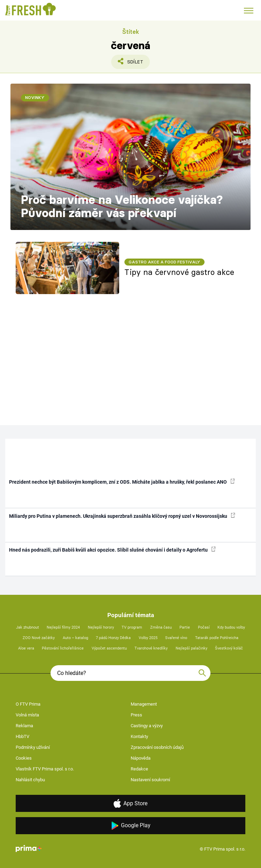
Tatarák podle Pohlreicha (217, 638)
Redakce (139, 769)
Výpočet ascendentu (109, 648)
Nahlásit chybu (30, 780)
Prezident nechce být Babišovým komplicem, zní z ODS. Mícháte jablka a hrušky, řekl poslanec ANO (122, 482)
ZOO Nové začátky (39, 638)
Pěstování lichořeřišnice (63, 648)
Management (144, 704)
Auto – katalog (75, 638)
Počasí (204, 627)
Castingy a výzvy (147, 726)
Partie (185, 627)
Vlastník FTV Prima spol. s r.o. (45, 769)
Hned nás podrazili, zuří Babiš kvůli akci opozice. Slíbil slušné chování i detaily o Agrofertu (112, 550)
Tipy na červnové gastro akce (179, 272)
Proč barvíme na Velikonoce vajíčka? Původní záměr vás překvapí (122, 206)
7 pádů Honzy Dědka (113, 638)
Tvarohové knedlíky (151, 648)
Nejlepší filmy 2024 (63, 627)
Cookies (24, 758)
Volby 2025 (148, 638)
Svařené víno (176, 638)
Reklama (24, 726)
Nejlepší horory (101, 627)
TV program (132, 627)
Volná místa (27, 715)
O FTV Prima (28, 704)
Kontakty (139, 736)
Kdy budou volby (231, 627)
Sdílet (131, 63)
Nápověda (141, 758)
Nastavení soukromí (150, 780)
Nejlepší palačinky (191, 648)
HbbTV (22, 736)
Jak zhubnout (28, 627)
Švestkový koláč (229, 648)
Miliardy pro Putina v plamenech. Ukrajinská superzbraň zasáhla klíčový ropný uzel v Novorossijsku (122, 516)
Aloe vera (26, 648)
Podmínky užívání (33, 747)
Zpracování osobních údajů (157, 747)
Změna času (161, 627)
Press (136, 715)
